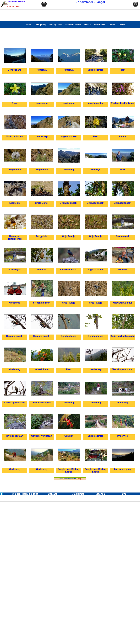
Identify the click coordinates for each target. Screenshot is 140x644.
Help (80, 479)
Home (123, 494)
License (100, 494)
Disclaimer (78, 494)
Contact (52, 494)
